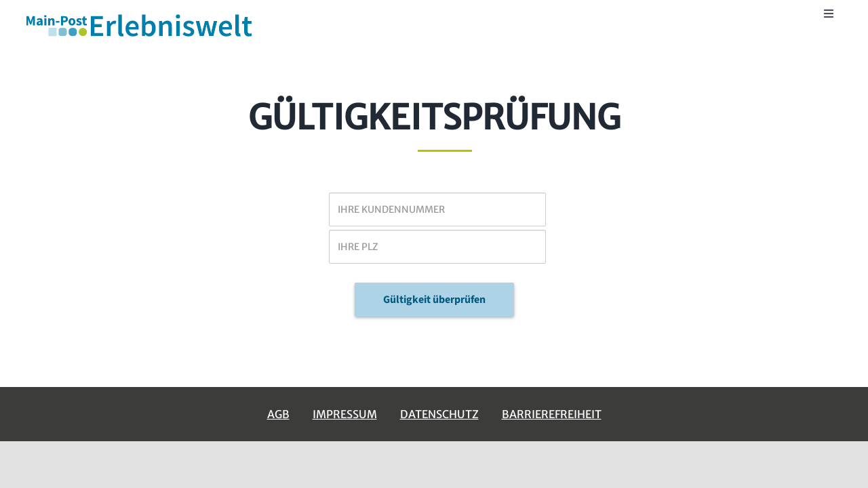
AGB (278, 414)
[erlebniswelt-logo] (140, 16)
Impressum (345, 414)
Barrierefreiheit (552, 414)
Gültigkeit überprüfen (434, 300)
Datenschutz (439, 414)
